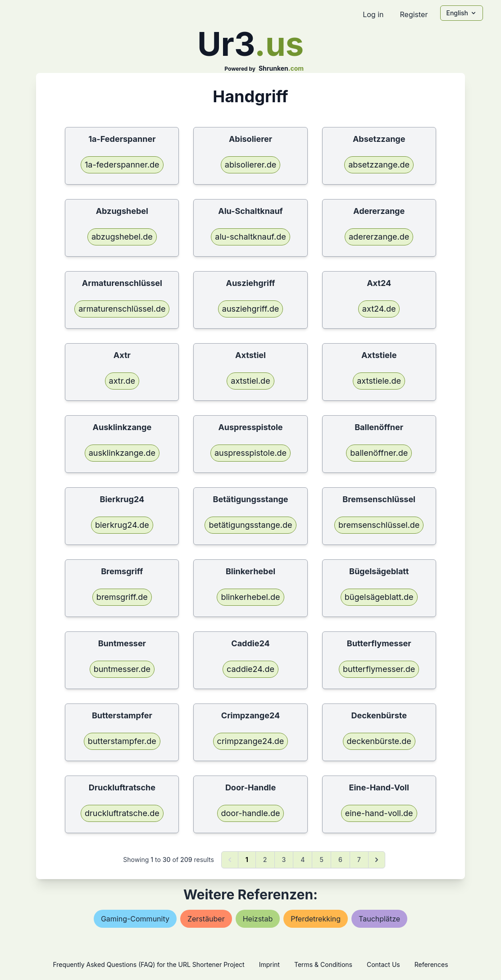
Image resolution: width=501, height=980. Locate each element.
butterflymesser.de (379, 669)
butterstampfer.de (122, 741)
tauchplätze (379, 919)
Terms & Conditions (323, 964)
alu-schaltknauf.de (250, 237)
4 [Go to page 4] (303, 860)
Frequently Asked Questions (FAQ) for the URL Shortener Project (148, 964)
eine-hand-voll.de (379, 813)
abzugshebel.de (122, 237)
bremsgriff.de (122, 597)
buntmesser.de (122, 669)
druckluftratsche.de (122, 813)
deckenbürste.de (379, 741)
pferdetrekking (316, 919)
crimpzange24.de (251, 741)
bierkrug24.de (122, 525)
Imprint (269, 964)
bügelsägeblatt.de (379, 597)
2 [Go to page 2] (265, 860)
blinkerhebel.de (250, 597)
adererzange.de (379, 237)
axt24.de (379, 309)
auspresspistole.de (250, 453)
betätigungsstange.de (250, 525)
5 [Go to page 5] (321, 860)
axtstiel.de (250, 381)
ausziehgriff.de (250, 309)
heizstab (258, 919)
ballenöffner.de (379, 453)
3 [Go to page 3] (284, 860)
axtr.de (122, 381)
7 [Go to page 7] (359, 860)
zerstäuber (206, 919)
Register (414, 14)
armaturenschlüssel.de (122, 309)
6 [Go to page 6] (340, 860)
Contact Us (383, 964)
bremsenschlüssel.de (379, 525)
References (431, 964)
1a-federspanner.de (122, 165)
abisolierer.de (250, 165)
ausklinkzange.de (122, 453)
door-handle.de (251, 813)
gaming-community (135, 919)
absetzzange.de (379, 165)
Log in (373, 14)
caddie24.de (250, 669)
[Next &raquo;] (377, 860)
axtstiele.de (379, 381)
